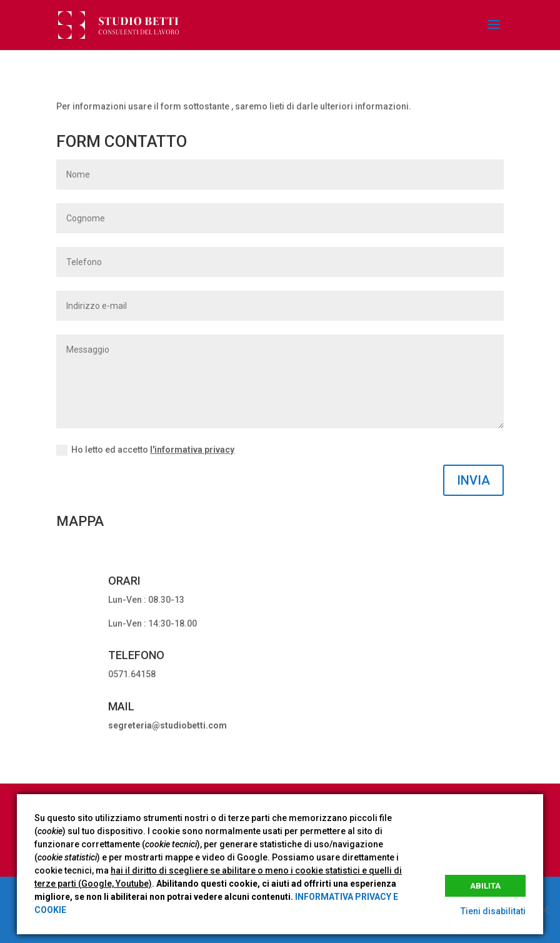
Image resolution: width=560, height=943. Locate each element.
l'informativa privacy (192, 450)
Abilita (485, 886)
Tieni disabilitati (493, 911)
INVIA (473, 480)
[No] (544, 910)
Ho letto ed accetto (145, 450)
